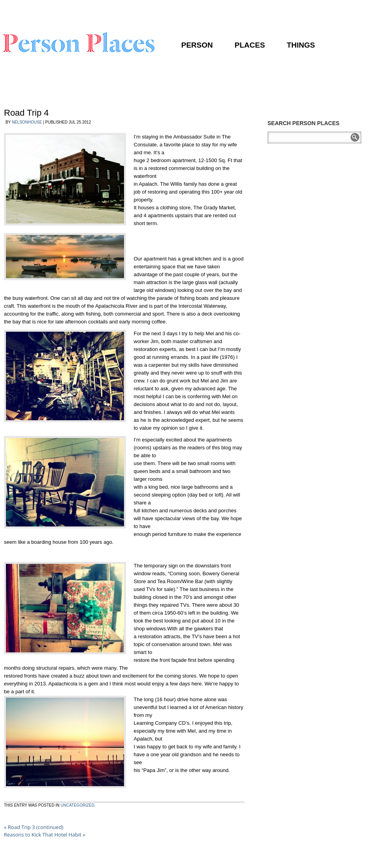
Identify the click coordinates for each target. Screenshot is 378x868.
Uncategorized (78, 805)
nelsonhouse (27, 122)
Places (250, 45)
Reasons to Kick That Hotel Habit (45, 835)
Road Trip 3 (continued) (34, 827)
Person (197, 45)
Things (301, 45)
